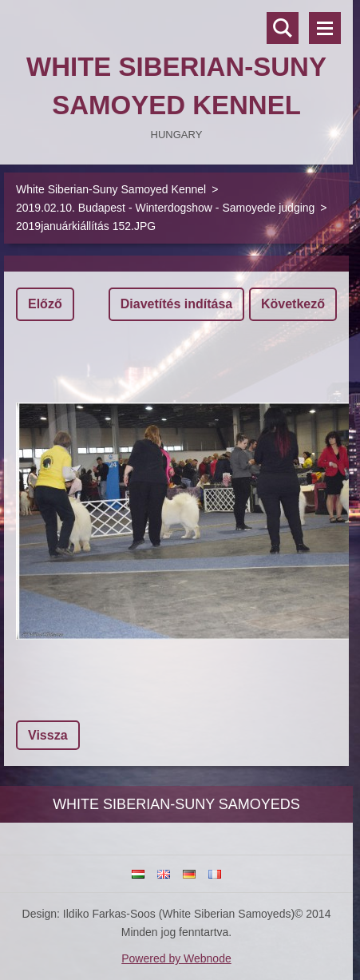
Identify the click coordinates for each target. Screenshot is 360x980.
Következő (293, 304)
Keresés (283, 28)
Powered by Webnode (176, 958)
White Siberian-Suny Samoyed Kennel (111, 189)
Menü (325, 28)
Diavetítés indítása (177, 304)
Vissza (48, 735)
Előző (45, 304)
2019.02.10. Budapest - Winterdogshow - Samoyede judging (165, 208)
